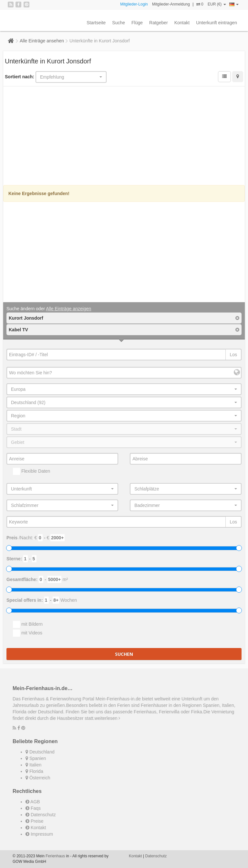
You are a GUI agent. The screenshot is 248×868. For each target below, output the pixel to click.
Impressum (39, 834)
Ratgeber (159, 23)
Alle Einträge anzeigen (68, 309)
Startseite (96, 23)
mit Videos (28, 633)
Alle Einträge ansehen (42, 41)
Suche (119, 23)
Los (233, 355)
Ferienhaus (55, 856)
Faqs (33, 808)
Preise (35, 821)
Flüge (137, 23)
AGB (33, 802)
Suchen (124, 654)
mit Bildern (28, 624)
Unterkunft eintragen (217, 23)
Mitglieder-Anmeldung (171, 4)
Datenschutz (41, 815)
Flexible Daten (31, 471)
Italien (33, 765)
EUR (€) (217, 4)
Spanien (36, 758)
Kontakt (182, 23)
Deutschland (40, 752)
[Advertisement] (124, 137)
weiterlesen (108, 718)
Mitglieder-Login (134, 4)
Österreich (38, 778)
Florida (34, 771)
